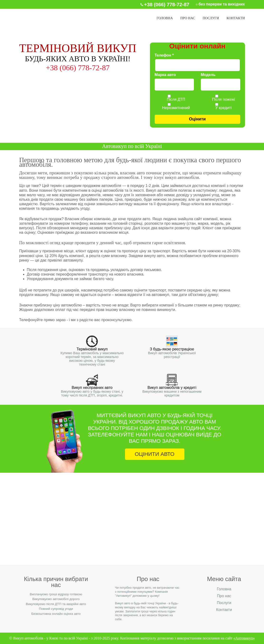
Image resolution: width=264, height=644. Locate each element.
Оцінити (197, 119)
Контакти (236, 18)
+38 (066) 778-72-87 (132, 520)
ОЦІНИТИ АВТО (155, 454)
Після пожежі (223, 100)
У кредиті (223, 108)
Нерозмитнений (176, 108)
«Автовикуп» (244, 638)
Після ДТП (176, 100)
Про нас (188, 18)
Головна (165, 18)
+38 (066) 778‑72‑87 (167, 4)
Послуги (211, 18)
